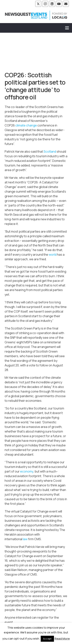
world (53, 255)
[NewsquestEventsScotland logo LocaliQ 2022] (36, 15)
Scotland (50, 151)
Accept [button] (47, 639)
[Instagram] (45, 4)
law (25, 539)
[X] (38, 4)
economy (27, 471)
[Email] (66, 4)
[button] (67, 28)
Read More (62, 639)
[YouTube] (59, 4)
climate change (26, 125)
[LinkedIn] (52, 4)
